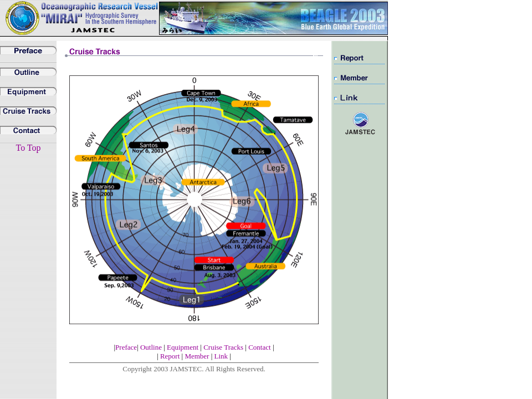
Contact (259, 347)
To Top (28, 148)
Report (171, 356)
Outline (151, 347)
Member (197, 356)
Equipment (183, 347)
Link (222, 356)
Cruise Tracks (224, 347)
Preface (126, 347)
